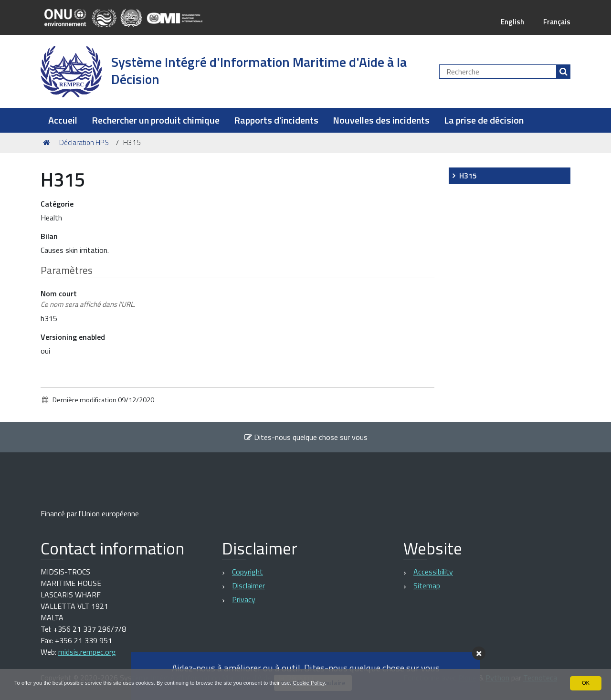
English (510, 21)
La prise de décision (484, 120)
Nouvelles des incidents (381, 120)
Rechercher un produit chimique (156, 120)
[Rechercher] (563, 72)
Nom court (88, 299)
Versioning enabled (73, 337)
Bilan (49, 236)
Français (556, 21)
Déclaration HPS (84, 142)
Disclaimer (248, 585)
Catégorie (57, 204)
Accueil (63, 120)
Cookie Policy (331, 683)
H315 (468, 176)
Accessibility (433, 572)
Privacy (244, 599)
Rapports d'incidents (276, 120)
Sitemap (427, 585)
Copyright (248, 572)
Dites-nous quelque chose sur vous (306, 437)
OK (585, 683)
